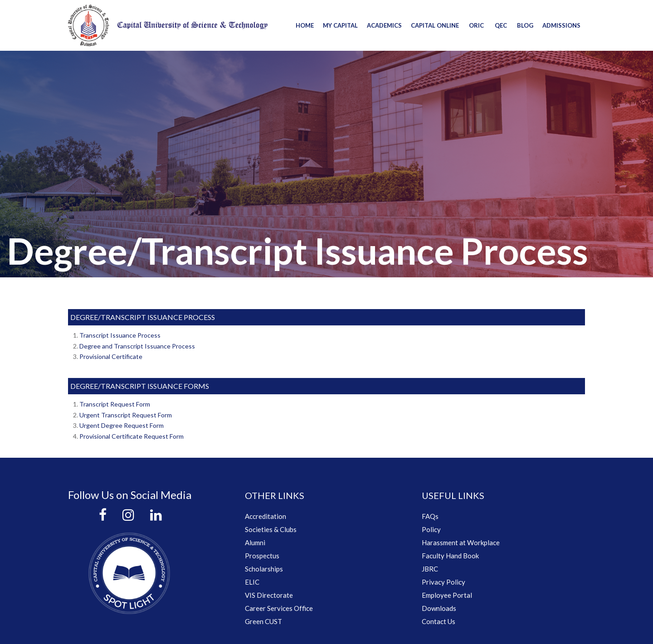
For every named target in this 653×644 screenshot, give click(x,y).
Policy (431, 529)
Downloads (439, 608)
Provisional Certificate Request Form (132, 436)
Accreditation (266, 516)
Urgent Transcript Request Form (126, 415)
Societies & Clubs (271, 529)
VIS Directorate (269, 595)
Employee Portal (447, 595)
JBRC (430, 569)
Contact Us (439, 621)
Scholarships (264, 569)
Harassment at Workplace (461, 542)
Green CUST (263, 621)
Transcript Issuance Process (120, 335)
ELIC (252, 582)
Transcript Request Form (115, 404)
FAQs (430, 516)
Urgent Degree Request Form (122, 425)
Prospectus (262, 556)
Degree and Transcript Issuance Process (137, 346)
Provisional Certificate (111, 356)
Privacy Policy (443, 582)
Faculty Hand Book (450, 556)
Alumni (255, 542)
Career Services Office (279, 608)
